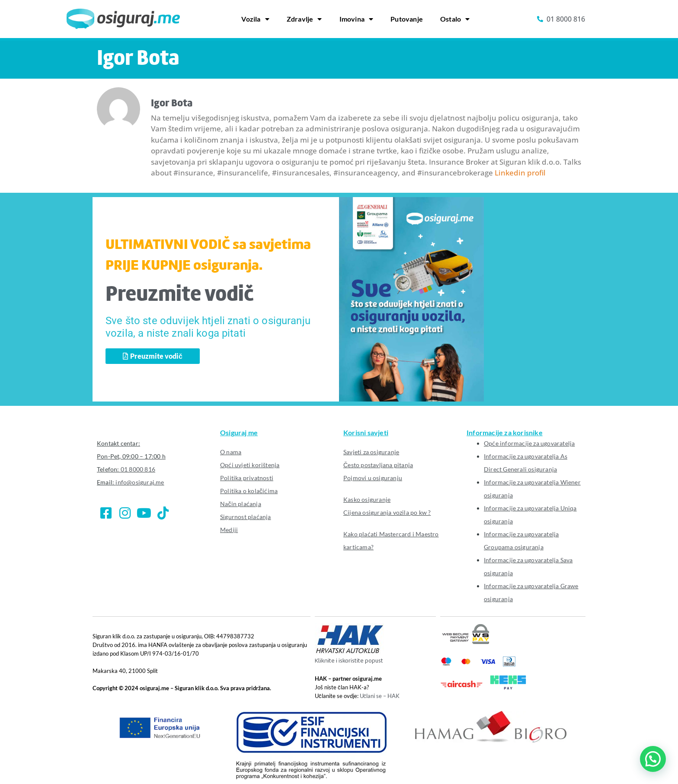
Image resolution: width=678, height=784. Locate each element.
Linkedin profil (520, 173)
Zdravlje (304, 19)
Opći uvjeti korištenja (250, 465)
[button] (653, 759)
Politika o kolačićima (249, 491)
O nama (231, 452)
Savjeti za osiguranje (371, 452)
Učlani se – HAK (380, 696)
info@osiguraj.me (140, 482)
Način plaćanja (241, 504)
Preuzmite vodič (180, 295)
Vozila (255, 19)
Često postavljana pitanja (378, 465)
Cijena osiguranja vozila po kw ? (387, 512)
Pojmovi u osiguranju (373, 478)
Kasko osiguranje (367, 499)
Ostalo (455, 19)
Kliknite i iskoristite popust (349, 661)
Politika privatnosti (247, 478)
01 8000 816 (138, 469)
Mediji (229, 530)
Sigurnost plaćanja (246, 517)
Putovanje (407, 19)
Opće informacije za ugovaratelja (529, 443)
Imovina (357, 19)
